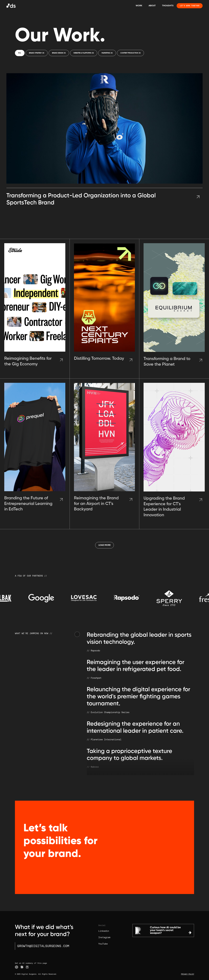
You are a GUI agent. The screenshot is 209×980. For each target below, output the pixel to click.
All (20, 53)
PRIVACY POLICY (188, 974)
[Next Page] (104, 545)
